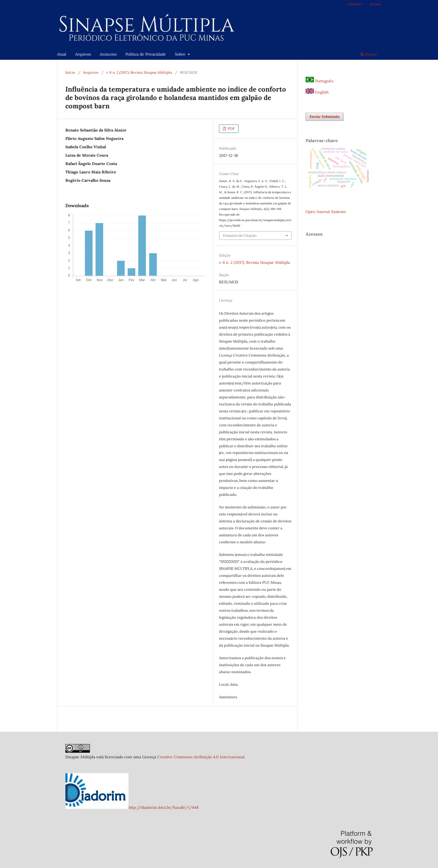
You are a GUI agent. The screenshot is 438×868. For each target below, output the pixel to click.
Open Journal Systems (326, 212)
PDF (231, 129)
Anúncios (108, 54)
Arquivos (83, 54)
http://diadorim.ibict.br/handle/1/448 (164, 807)
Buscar (369, 54)
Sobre (181, 54)
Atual (62, 54)
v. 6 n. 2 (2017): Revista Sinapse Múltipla (139, 72)
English (317, 92)
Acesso (375, 4)
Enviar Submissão (325, 117)
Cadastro (355, 4)
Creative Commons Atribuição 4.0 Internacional (201, 757)
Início (70, 72)
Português (319, 81)
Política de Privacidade (146, 54)
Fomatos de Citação (240, 235)
